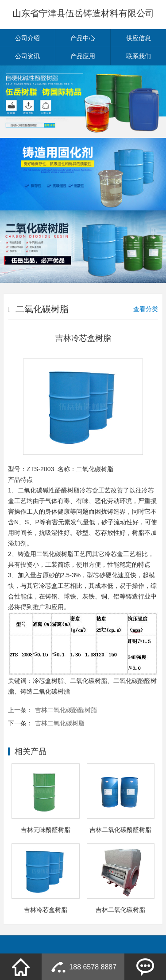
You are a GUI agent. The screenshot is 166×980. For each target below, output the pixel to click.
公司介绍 (27, 38)
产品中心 (83, 38)
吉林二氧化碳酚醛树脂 (66, 710)
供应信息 (139, 38)
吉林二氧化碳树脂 (60, 723)
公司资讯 (27, 56)
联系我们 (139, 56)
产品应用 (83, 56)
